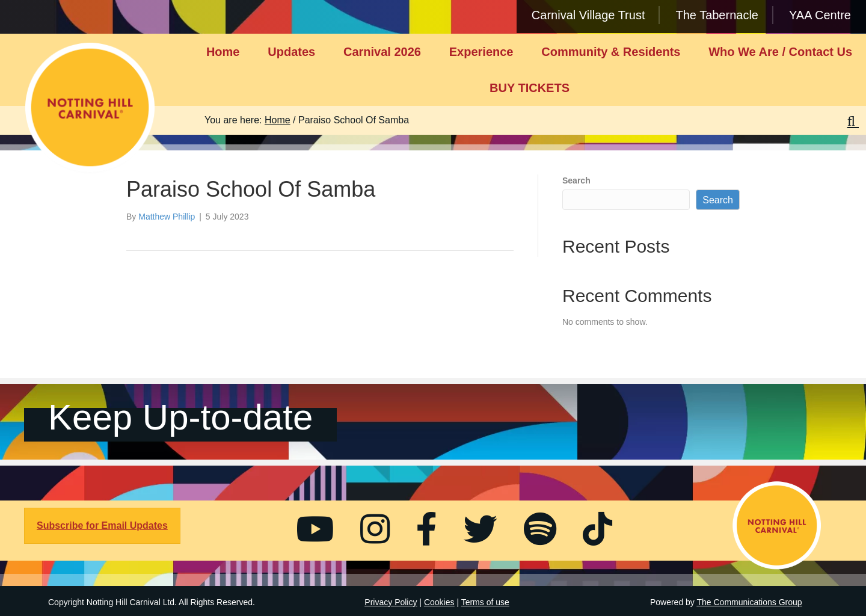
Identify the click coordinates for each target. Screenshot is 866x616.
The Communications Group (750, 602)
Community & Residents (611, 52)
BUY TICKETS (530, 88)
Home (223, 52)
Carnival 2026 (382, 52)
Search (576, 180)
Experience (481, 52)
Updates (291, 52)
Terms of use (485, 602)
